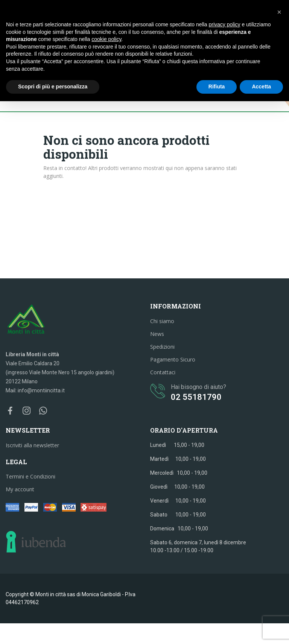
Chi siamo (162, 321)
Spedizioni (162, 347)
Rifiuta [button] (217, 87)
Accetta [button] (261, 87)
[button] (279, 12)
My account (20, 489)
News (157, 334)
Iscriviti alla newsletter (32, 445)
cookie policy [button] (106, 39)
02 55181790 (196, 397)
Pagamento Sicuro (173, 359)
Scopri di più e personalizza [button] (53, 87)
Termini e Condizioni (30, 476)
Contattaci (163, 372)
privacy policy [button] (225, 24)
